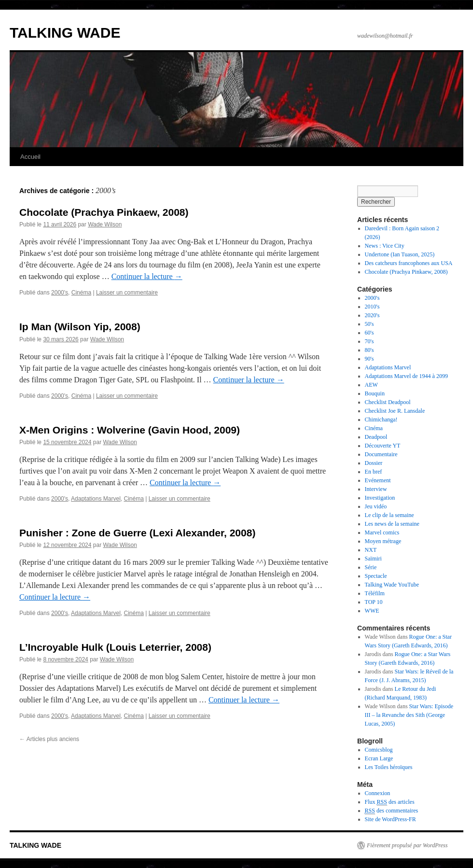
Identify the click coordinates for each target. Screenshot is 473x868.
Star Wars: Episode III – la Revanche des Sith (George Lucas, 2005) (409, 715)
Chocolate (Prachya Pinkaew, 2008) (104, 212)
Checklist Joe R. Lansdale (395, 411)
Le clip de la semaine (390, 515)
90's (369, 359)
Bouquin (375, 393)
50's (369, 324)
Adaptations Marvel (96, 499)
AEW (371, 385)
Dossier (374, 463)
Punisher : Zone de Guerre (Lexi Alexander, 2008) (137, 533)
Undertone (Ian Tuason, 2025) (400, 254)
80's (369, 350)
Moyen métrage (383, 541)
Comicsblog (379, 750)
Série (371, 567)
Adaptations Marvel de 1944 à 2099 (406, 376)
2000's (60, 293)
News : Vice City (385, 246)
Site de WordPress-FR (390, 819)
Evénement (378, 480)
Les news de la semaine (392, 524)
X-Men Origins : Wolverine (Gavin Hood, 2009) (130, 430)
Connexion (378, 793)
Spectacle (376, 576)
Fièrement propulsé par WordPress (407, 845)
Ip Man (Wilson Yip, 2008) (80, 327)
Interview (376, 489)
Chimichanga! (381, 420)
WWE (372, 611)
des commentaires (392, 811)
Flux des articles (390, 802)
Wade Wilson (105, 224)
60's (369, 333)
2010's (372, 307)
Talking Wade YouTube (392, 585)
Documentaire (381, 454)
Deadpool (376, 437)
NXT (371, 550)
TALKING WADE (65, 33)
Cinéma (81, 293)
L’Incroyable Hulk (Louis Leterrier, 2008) (115, 647)
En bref (374, 472)
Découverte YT (383, 446)
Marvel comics (382, 532)
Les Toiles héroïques (389, 767)
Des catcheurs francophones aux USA (409, 263)
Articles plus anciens (49, 739)
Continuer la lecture (147, 276)
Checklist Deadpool (388, 402)
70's (369, 341)
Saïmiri (373, 559)
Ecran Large (379, 758)
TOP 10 (374, 602)
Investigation (380, 498)
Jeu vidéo (376, 506)
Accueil (30, 157)
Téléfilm (375, 593)
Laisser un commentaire (127, 293)
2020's (372, 315)
